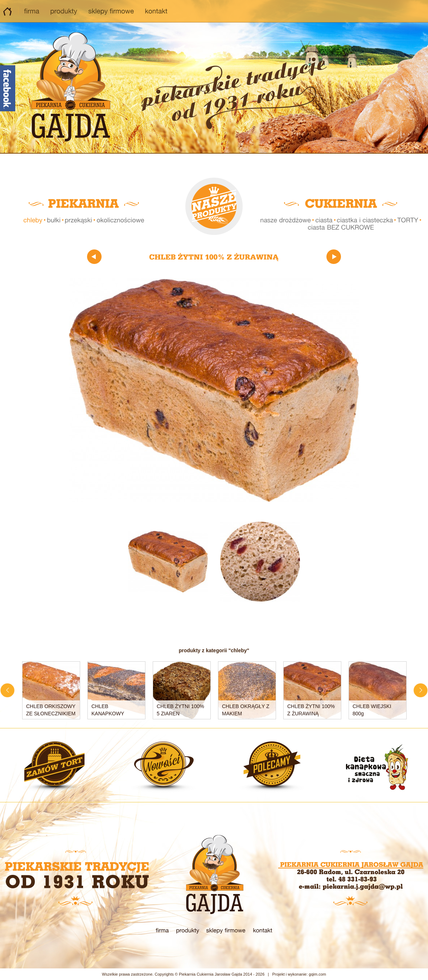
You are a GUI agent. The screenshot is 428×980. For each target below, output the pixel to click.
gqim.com (317, 974)
